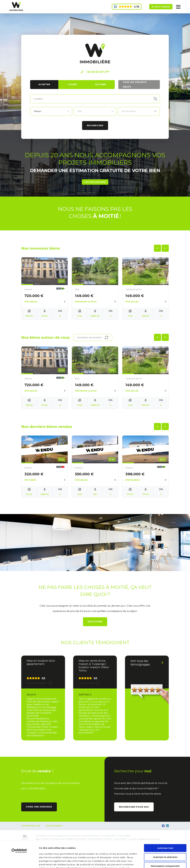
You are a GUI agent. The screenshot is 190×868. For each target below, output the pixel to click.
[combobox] (95, 99)
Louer (73, 84)
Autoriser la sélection (165, 834)
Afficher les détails (172, 862)
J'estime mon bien (95, 182)
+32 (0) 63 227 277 (95, 72)
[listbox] (51, 111)
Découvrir (95, 622)
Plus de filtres (139, 111)
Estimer (101, 84)
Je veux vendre (161, 7)
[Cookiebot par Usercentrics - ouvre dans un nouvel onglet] (19, 828)
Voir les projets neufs (135, 85)
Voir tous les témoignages (147, 663)
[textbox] (41, 98)
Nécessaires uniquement (165, 843)
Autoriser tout (165, 825)
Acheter (44, 84)
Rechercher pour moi (134, 807)
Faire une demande (39, 807)
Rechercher (95, 126)
